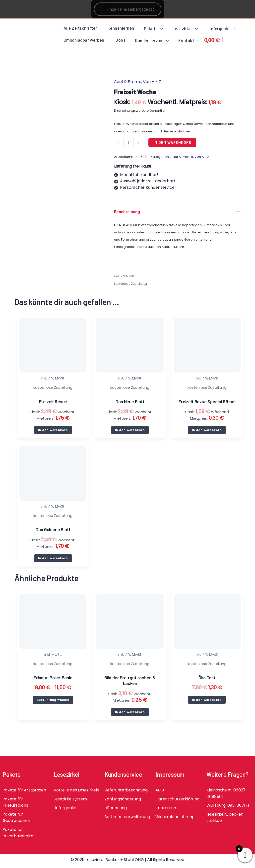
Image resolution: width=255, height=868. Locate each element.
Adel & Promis (128, 82)
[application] (157, 28)
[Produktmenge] (129, 143)
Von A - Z (152, 82)
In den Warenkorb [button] (53, 432)
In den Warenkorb (173, 142)
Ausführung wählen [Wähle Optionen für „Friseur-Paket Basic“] (53, 702)
